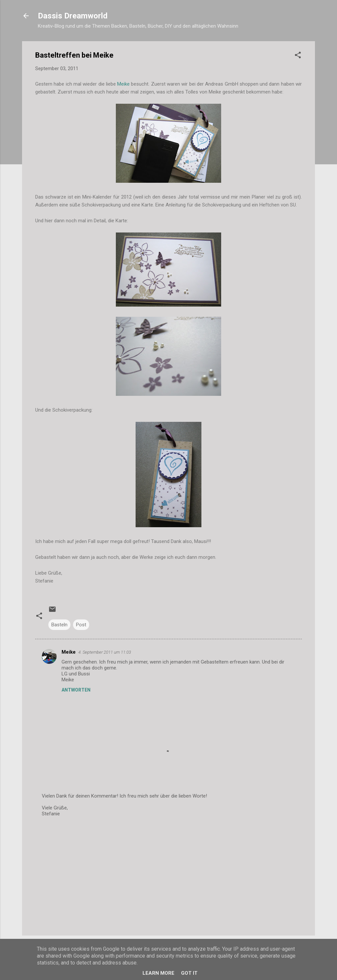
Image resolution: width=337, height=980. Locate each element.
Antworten (76, 690)
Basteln (59, 625)
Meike (123, 84)
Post (81, 625)
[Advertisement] (168, 874)
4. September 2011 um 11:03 (105, 652)
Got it (189, 973)
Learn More (158, 973)
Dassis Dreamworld (73, 16)
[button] (298, 56)
